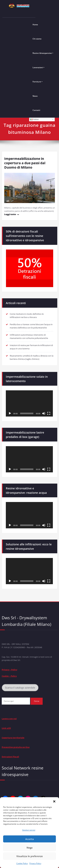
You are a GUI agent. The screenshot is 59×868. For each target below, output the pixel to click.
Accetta (30, 839)
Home (35, 25)
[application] (29, 403)
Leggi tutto (10, 214)
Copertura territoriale (13, 738)
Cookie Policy (22, 863)
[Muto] (44, 413)
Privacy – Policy (9, 670)
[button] (54, 801)
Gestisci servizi (29, 830)
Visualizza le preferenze (30, 856)
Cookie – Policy (9, 676)
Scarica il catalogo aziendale (20, 688)
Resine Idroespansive (42, 53)
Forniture (37, 82)
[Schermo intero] (49, 413)
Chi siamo (37, 39)
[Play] (10, 413)
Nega (30, 848)
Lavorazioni (38, 67)
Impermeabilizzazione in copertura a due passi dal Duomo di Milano (25, 163)
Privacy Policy (35, 863)
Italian (34, 119)
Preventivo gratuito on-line (16, 747)
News (35, 96)
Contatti (36, 110)
